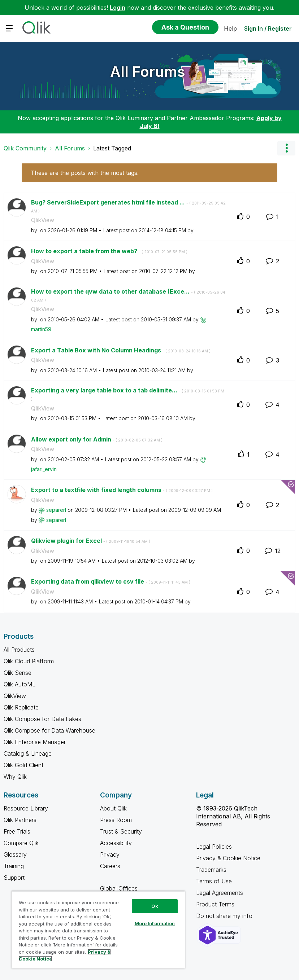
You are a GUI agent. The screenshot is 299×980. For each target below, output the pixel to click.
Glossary (15, 854)
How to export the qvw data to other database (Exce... (129, 295)
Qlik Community (25, 148)
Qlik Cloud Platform (29, 661)
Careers (110, 866)
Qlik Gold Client (23, 765)
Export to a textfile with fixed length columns (122, 490)
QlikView (43, 220)
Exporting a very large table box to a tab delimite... (128, 394)
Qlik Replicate (21, 707)
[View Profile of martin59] (41, 329)
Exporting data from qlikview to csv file (111, 581)
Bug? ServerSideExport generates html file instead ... (128, 206)
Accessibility (116, 843)
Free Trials (17, 831)
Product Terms (215, 904)
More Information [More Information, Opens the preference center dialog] (155, 923)
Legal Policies (214, 847)
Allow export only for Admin (97, 439)
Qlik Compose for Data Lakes (42, 719)
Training (14, 866)
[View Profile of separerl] (56, 510)
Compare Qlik (21, 843)
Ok (155, 906)
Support (14, 878)
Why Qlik (15, 777)
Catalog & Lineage (28, 753)
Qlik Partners (20, 820)
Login (118, 8)
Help (230, 28)
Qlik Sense (18, 673)
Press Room (116, 820)
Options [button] (286, 148)
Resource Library (26, 808)
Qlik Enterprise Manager (35, 742)
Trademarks (211, 870)
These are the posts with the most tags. (85, 173)
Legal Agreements (220, 893)
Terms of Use (214, 881)
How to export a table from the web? (109, 251)
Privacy (110, 854)
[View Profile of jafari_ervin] (44, 469)
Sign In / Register (268, 28)
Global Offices (119, 888)
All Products (19, 650)
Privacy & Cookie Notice (228, 858)
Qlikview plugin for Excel (91, 541)
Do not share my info (225, 916)
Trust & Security (121, 831)
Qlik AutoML (19, 684)
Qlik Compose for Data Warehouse (49, 730)
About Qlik (113, 808)
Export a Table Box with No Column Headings (121, 350)
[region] (98, 930)
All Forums (148, 72)
